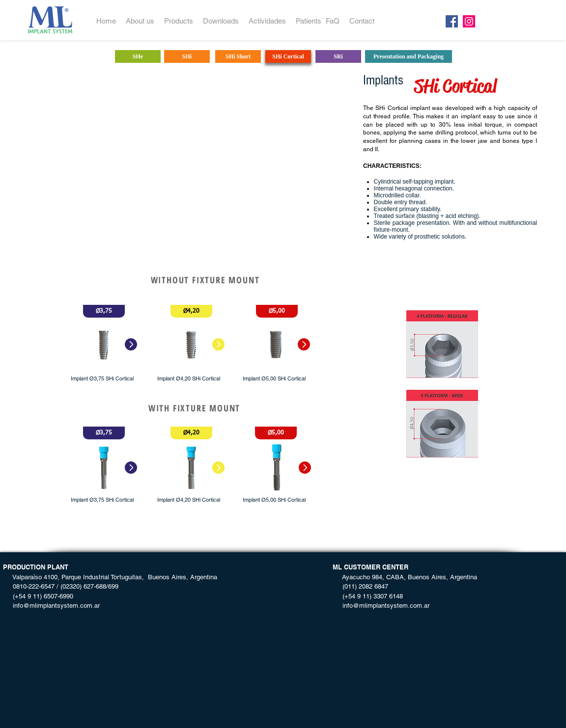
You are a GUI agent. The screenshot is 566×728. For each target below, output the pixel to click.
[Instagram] (469, 21)
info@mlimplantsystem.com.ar (51, 606)
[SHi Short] (238, 56)
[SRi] (338, 56)
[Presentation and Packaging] (409, 56)
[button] (104, 311)
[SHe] (138, 56)
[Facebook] (452, 21)
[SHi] (187, 56)
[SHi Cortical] (288, 56)
